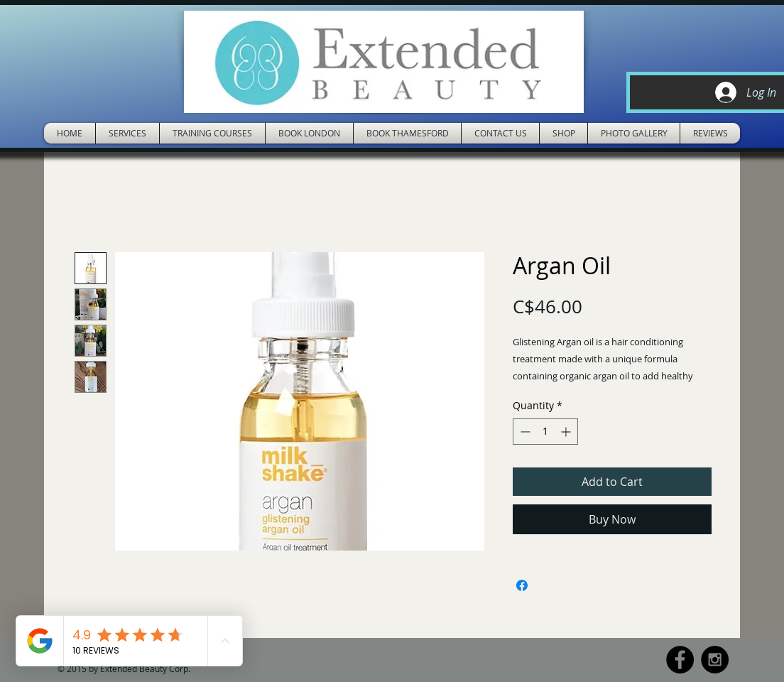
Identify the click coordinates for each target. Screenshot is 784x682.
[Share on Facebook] (522, 585)
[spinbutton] (545, 432)
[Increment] (567, 432)
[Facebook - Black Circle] (680, 660)
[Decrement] (524, 432)
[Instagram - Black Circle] (715, 660)
